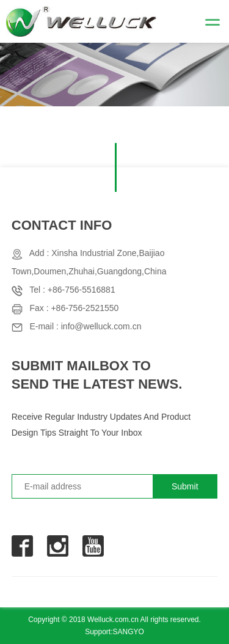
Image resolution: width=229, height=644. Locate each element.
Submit (185, 486)
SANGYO (129, 632)
